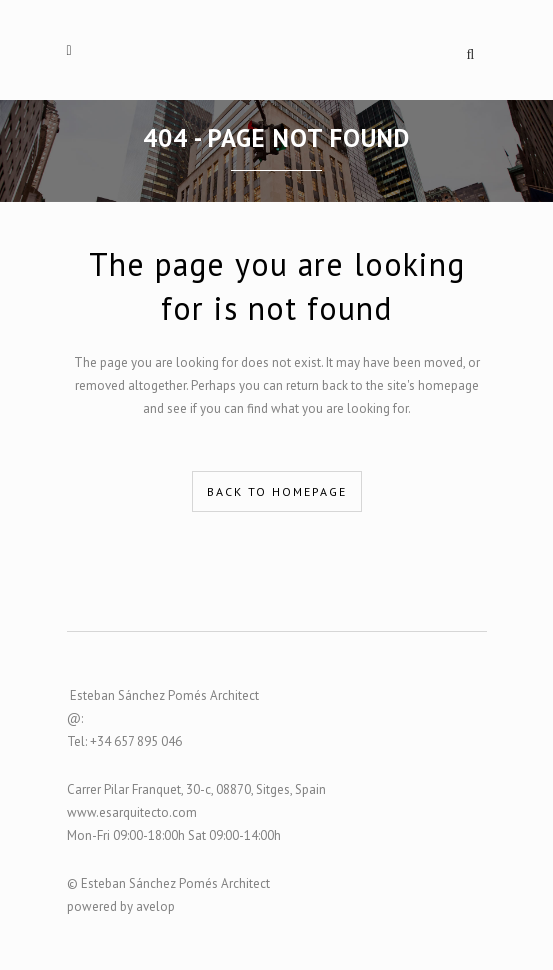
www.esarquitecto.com (132, 812)
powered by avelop (121, 906)
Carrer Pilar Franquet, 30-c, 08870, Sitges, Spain (196, 789)
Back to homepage (277, 491)
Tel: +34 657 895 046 (124, 741)
